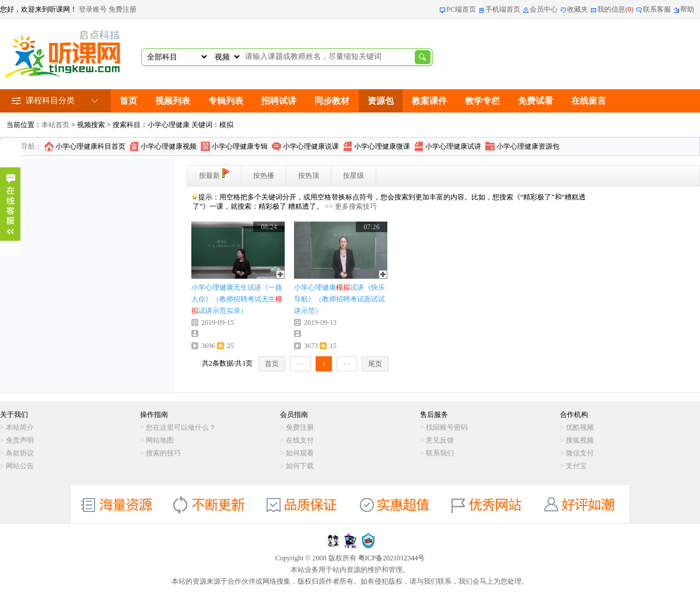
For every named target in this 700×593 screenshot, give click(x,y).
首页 (128, 101)
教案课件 (429, 101)
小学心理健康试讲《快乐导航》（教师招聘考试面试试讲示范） (339, 299)
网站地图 (160, 440)
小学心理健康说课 (311, 146)
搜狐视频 (580, 440)
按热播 (264, 176)
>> (347, 364)
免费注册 (123, 9)
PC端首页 (461, 9)
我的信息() (615, 9)
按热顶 (309, 176)
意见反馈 (440, 440)
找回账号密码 (447, 427)
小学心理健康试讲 (453, 146)
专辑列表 (226, 101)
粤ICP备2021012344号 (392, 558)
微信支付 (580, 453)
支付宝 (576, 466)
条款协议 (20, 453)
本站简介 (20, 427)
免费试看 (535, 101)
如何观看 (300, 453)
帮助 (687, 9)
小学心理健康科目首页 (90, 146)
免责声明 (20, 440)
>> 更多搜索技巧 (351, 206)
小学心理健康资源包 (528, 146)
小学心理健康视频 (169, 146)
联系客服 (657, 9)
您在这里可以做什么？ (181, 427)
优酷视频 (580, 427)
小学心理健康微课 (382, 146)
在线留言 (589, 101)
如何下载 (300, 466)
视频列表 (173, 101)
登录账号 (93, 9)
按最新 (214, 174)
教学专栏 (482, 101)
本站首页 (55, 125)
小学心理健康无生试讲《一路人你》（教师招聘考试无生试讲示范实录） (237, 299)
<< (300, 364)
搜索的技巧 (163, 453)
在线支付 (300, 440)
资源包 (381, 101)
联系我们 (440, 453)
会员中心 (544, 9)
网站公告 (20, 466)
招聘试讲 (279, 101)
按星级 (353, 176)
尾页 (375, 364)
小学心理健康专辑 (240, 146)
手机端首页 (503, 9)
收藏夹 (577, 9)
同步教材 (332, 101)
